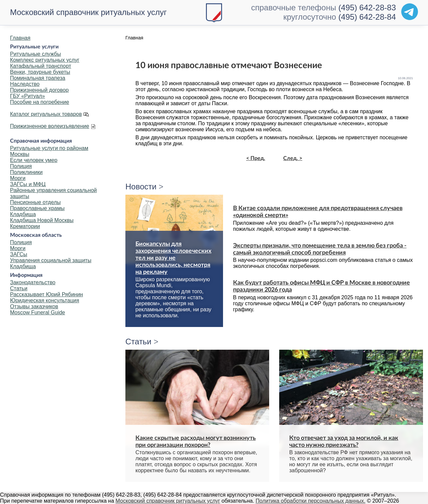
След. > (293, 158)
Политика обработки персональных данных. (311, 501)
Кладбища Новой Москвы (42, 220)
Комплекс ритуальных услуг (45, 60)
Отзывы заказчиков (34, 306)
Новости (141, 187)
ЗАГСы (19, 254)
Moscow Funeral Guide (38, 312)
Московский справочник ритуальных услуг (88, 12)
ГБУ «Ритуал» (27, 96)
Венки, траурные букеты (40, 72)
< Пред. (256, 158)
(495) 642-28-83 (367, 8)
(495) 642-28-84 (367, 17)
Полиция (21, 166)
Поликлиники (26, 172)
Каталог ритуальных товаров (46, 114)
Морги (18, 178)
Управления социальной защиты (51, 260)
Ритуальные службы (35, 54)
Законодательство (33, 282)
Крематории (25, 226)
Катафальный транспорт (41, 66)
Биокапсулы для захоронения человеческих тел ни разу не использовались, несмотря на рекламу (173, 258)
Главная (20, 38)
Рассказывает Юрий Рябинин (46, 294)
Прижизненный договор (39, 90)
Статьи (19, 288)
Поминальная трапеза (38, 78)
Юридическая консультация (45, 300)
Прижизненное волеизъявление (50, 126)
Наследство (25, 84)
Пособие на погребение (40, 102)
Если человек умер (34, 160)
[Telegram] (410, 12)
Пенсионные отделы (35, 202)
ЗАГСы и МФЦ (28, 184)
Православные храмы (37, 208)
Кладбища (23, 214)
